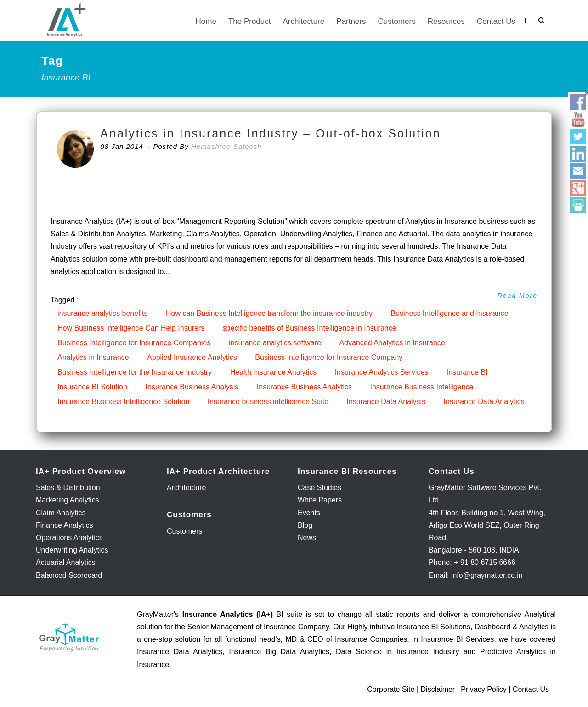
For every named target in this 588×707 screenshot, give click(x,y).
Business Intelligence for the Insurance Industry (135, 372)
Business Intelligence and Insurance (449, 313)
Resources (446, 21)
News (307, 538)
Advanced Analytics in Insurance (392, 343)
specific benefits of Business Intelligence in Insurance (310, 328)
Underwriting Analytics (72, 550)
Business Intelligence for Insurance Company (329, 357)
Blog (305, 525)
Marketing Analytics (68, 500)
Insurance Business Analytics (304, 387)
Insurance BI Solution (92, 387)
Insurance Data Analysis (386, 402)
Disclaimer (438, 689)
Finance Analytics (65, 525)
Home (206, 21)
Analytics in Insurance (93, 357)
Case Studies (319, 487)
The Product (250, 21)
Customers (396, 21)
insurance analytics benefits (103, 313)
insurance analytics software (275, 343)
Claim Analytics (61, 513)
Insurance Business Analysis (192, 387)
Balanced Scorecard (69, 575)
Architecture (304, 21)
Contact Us (496, 21)
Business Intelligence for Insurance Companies (134, 343)
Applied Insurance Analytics (192, 357)
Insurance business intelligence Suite (268, 402)
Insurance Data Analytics (484, 402)
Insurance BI (467, 372)
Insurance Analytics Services (382, 372)
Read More (517, 296)
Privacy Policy (484, 689)
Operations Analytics (69, 538)
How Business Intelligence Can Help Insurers (131, 328)
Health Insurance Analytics (274, 372)
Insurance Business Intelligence (421, 387)
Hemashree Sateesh (226, 146)
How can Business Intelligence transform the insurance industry (269, 313)
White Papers (320, 500)
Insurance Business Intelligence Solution (123, 402)
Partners (351, 21)
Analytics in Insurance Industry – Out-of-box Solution (270, 133)
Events (309, 513)
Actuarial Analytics (66, 562)
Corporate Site (391, 689)
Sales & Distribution (68, 487)
